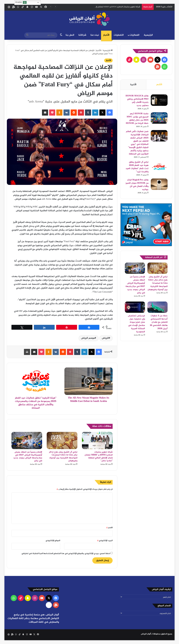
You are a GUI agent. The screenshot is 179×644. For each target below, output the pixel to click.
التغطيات (119, 35)
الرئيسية (148, 35)
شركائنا (82, 35)
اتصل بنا (70, 35)
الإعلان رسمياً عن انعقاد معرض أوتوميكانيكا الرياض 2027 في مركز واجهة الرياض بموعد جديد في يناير (28, 456)
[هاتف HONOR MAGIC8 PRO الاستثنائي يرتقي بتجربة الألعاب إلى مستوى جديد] (159, 100)
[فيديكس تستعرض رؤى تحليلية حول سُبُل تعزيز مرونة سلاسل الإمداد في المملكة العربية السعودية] (135, 307)
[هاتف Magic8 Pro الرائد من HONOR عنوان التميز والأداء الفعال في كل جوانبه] (159, 184)
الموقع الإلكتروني (53, 541)
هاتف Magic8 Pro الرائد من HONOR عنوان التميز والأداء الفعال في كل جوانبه (137, 185)
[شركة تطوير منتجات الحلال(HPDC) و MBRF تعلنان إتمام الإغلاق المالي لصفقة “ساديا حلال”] (97, 440)
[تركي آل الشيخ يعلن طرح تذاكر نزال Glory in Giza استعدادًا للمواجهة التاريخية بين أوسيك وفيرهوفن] (62, 440)
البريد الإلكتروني (105, 541)
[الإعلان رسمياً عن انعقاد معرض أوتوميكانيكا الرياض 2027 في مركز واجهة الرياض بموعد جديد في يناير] (27, 440)
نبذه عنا (95, 35)
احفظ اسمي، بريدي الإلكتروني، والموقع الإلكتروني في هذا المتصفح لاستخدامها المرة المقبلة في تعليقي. (66, 554)
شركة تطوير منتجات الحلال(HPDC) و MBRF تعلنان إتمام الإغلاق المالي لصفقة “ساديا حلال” (99, 456)
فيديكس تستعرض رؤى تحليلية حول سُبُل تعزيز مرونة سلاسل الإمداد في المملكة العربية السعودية (136, 324)
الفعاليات (134, 35)
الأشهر (159, 85)
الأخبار (106, 35)
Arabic (21, 2)
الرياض (105, 338)
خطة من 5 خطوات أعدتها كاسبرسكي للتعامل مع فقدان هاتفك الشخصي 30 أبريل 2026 (159, 322)
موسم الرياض (88, 338)
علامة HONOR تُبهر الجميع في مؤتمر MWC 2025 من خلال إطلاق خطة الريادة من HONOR (137, 118)
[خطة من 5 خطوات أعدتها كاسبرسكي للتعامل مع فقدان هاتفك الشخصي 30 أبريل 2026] (157, 307)
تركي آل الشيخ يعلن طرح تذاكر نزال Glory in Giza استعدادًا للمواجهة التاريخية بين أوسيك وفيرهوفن (63, 456)
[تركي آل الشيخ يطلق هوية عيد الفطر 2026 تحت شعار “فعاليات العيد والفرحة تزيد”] (159, 166)
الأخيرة (133, 85)
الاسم (109, 528)
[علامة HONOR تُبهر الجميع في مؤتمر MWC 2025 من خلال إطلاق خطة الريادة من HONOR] (159, 118)
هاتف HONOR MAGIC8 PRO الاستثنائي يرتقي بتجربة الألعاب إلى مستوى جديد (137, 101)
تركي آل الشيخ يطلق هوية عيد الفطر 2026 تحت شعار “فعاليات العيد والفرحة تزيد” (137, 167)
